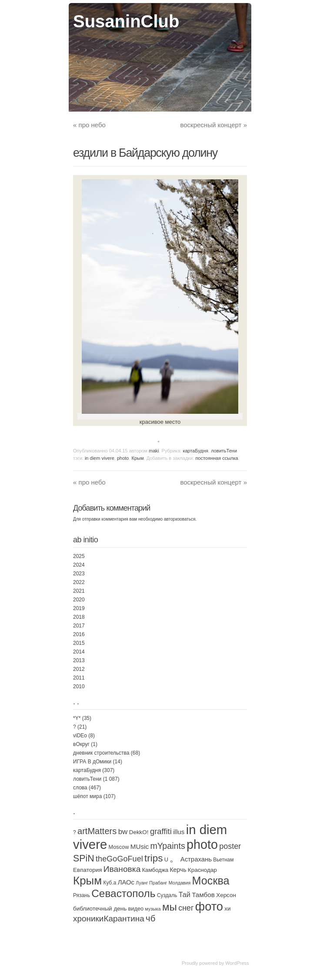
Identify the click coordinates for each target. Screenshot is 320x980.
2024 (79, 565)
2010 (79, 686)
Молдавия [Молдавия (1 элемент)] (180, 883)
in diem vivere (100, 458)
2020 (79, 600)
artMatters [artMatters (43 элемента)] (97, 831)
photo (123, 458)
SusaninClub (126, 21)
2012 (79, 669)
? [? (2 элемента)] (75, 832)
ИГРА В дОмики (92, 762)
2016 (79, 634)
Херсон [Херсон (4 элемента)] (226, 895)
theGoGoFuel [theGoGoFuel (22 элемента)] (119, 859)
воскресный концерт (213, 125)
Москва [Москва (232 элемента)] (211, 881)
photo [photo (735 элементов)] (202, 845)
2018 (79, 617)
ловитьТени (224, 451)
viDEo (80, 736)
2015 (79, 643)
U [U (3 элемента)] (166, 860)
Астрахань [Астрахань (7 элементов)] (196, 859)
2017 (79, 626)
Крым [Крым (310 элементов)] (87, 881)
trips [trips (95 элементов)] (153, 858)
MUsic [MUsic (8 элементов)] (140, 846)
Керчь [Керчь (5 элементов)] (178, 870)
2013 (79, 660)
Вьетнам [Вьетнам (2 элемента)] (223, 860)
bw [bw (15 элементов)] (123, 832)
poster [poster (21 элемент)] (230, 846)
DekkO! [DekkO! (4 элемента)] (139, 832)
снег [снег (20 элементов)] (186, 908)
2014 (79, 652)
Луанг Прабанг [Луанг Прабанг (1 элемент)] (151, 883)
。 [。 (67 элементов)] (174, 858)
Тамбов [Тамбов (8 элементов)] (203, 895)
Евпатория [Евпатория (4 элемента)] (87, 870)
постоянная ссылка (217, 458)
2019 (79, 608)
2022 (79, 582)
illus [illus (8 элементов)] (179, 832)
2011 (79, 678)
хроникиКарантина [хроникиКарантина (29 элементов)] (109, 919)
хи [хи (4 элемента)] (227, 909)
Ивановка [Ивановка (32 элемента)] (122, 869)
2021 (79, 591)
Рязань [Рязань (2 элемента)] (82, 895)
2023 (79, 574)
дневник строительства (101, 753)
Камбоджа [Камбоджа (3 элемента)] (155, 870)
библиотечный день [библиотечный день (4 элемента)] (100, 909)
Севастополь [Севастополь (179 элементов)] (123, 893)
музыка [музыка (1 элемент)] (153, 909)
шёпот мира (87, 796)
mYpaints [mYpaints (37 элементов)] (167, 846)
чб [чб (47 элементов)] (150, 918)
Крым (138, 458)
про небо (89, 125)
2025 (79, 556)
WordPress (237, 963)
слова (80, 788)
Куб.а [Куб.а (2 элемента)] (110, 883)
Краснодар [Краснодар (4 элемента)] (202, 870)
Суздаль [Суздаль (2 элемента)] (167, 895)
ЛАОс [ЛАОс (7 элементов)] (126, 882)
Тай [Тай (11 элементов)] (185, 894)
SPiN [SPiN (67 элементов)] (84, 858)
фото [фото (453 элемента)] (209, 906)
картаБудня (195, 451)
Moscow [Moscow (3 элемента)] (119, 847)
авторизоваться (180, 519)
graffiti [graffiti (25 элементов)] (161, 831)
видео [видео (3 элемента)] (136, 909)
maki (154, 451)
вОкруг (81, 744)
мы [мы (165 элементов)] (170, 907)
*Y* (77, 718)
